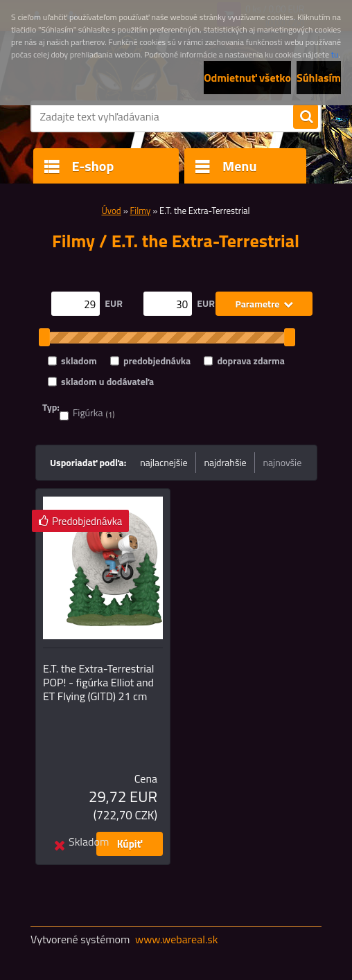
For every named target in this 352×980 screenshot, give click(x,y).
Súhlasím (319, 78)
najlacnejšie (164, 462)
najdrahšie (226, 462)
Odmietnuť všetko (247, 78)
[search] (306, 117)
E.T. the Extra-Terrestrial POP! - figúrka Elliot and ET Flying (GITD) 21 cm (99, 682)
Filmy (141, 211)
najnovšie (283, 462)
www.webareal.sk (177, 939)
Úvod (112, 211)
